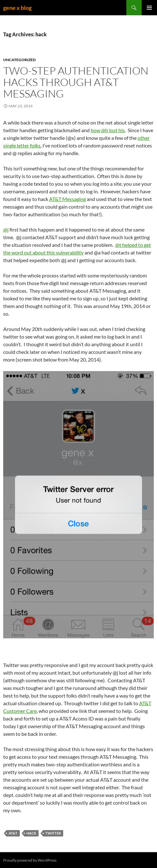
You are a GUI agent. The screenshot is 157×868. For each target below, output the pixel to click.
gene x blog (17, 8)
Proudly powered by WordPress (30, 860)
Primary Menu (149, 8)
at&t (13, 833)
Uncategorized (19, 60)
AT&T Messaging (67, 199)
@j (6, 230)
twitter (53, 833)
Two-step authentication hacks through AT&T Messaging (76, 82)
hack (31, 833)
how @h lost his (108, 130)
